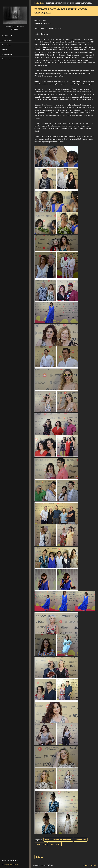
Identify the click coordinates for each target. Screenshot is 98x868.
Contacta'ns (6, 45)
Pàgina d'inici (7, 35)
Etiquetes (38, 840)
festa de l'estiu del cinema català (58, 840)
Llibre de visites (8, 59)
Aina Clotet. (55, 844)
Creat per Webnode (90, 865)
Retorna (39, 857)
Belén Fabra (41, 844)
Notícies (5, 49)
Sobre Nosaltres (8, 40)
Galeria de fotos (8, 54)
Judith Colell (81, 840)
